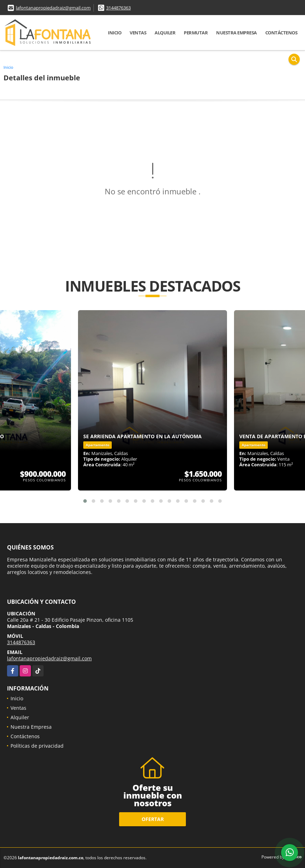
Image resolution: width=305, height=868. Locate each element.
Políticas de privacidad (37, 746)
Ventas (138, 33)
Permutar (196, 33)
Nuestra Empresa (236, 33)
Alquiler (165, 33)
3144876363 (118, 8)
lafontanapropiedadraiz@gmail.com (53, 8)
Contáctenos (281, 33)
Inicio (115, 33)
